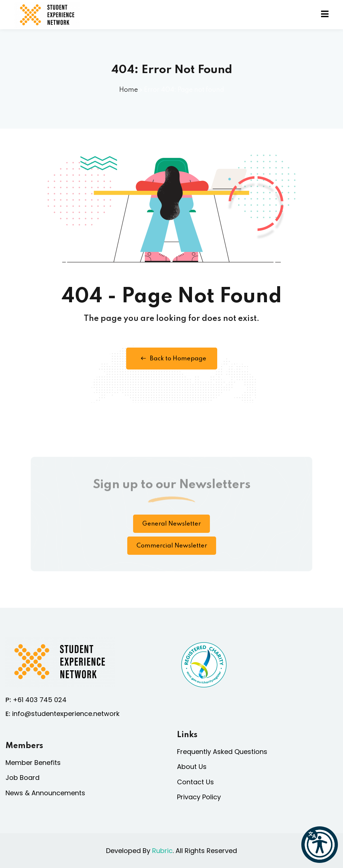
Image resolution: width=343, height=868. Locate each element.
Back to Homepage (172, 359)
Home (129, 90)
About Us (192, 767)
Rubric (162, 851)
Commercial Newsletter (172, 546)
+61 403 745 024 (40, 700)
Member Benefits (33, 763)
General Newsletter (171, 524)
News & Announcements (45, 793)
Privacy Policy (199, 797)
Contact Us (195, 782)
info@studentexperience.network (66, 714)
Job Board (22, 778)
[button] (320, 845)
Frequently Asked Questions (222, 752)
